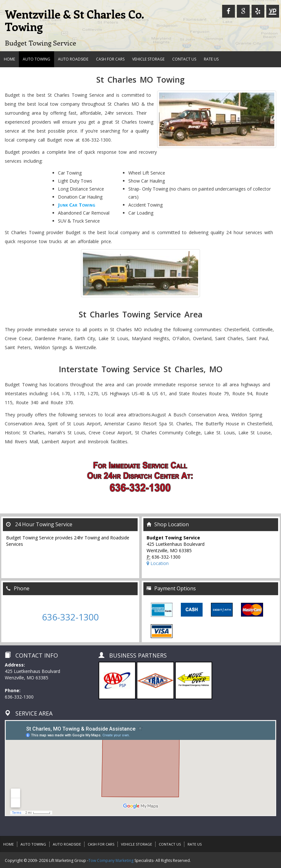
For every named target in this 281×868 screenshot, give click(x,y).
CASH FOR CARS (110, 59)
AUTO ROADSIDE (73, 59)
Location (158, 563)
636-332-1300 (70, 617)
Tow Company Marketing (111, 860)
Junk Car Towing (77, 205)
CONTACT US (184, 59)
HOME (9, 59)
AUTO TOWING (36, 59)
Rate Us (211, 59)
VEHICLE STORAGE (148, 59)
